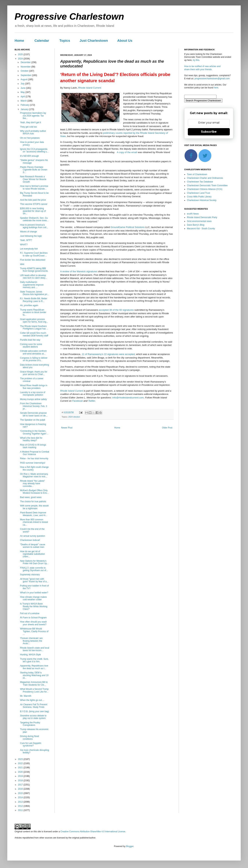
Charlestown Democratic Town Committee (207, 186)
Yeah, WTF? (26, 240)
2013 (21, 802)
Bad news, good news (31, 497)
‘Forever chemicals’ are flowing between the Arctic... (31, 641)
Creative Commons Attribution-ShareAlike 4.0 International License (93, 832)
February (25, 105)
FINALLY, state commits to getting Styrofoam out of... (34, 569)
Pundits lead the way (30, 340)
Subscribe (209, 132)
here (216, 88)
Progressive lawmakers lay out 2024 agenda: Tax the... (33, 116)
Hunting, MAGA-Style (30, 655)
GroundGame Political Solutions (128, 227)
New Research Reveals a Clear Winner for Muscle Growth (33, 179)
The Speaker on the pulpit (33, 420)
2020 (21, 772)
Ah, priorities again (29, 305)
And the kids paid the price (33, 200)
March (24, 101)
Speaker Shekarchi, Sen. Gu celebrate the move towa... (34, 219)
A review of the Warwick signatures (79, 271)
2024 (21, 59)
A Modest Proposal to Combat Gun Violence (35, 453)
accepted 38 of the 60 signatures (116, 310)
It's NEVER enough (29, 156)
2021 (21, 768)
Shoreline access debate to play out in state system (33, 717)
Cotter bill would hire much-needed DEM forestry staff (34, 334)
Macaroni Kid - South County (201, 229)
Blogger (130, 846)
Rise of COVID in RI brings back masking (33, 446)
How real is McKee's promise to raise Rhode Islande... (34, 187)
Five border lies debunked (33, 260)
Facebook (77, 401)
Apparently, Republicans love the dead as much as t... (34, 667)
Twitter (92, 401)
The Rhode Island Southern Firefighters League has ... (34, 327)
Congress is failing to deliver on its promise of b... (34, 359)
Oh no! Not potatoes (30, 138)
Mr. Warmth (26, 696)
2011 (21, 810)
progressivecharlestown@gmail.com (212, 79)
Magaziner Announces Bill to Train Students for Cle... (34, 683)
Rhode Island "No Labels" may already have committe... (33, 484)
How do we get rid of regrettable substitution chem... (32, 554)
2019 (21, 776)
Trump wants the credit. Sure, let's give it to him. (34, 660)
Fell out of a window (30, 613)
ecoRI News (193, 214)
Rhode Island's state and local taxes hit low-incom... (35, 649)
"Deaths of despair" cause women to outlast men (33, 546)
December (26, 62)
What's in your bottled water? (34, 593)
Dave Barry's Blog (196, 225)
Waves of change (28, 232)
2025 (21, 54)
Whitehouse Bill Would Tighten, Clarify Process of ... (34, 631)
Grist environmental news (199, 221)
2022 (21, 763)
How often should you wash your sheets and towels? (33, 623)
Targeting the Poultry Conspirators (30, 724)
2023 (21, 759)
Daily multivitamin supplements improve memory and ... (32, 285)
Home (19, 41)
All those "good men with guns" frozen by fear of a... (34, 580)
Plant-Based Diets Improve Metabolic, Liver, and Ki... (34, 514)
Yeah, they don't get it (31, 122)
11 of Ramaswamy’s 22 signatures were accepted (108, 354)
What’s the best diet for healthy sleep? (31, 439)
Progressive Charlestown (69, 17)
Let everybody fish (29, 249)
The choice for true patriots (33, 502)
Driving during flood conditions (29, 738)
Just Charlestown (94, 41)
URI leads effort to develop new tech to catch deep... (34, 277)
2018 (21, 781)
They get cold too (28, 127)
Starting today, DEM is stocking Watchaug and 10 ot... (34, 675)
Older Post (167, 428)
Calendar (42, 41)
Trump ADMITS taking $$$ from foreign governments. (34, 270)
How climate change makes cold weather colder (33, 598)
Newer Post (67, 428)
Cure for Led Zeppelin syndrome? (31, 744)
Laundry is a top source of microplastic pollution (33, 394)
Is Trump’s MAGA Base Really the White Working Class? (34, 606)
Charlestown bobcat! (30, 540)
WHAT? (24, 245)
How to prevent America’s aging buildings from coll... (34, 226)
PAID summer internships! (33, 463)
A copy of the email (127, 152)
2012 (21, 806)
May (23, 92)
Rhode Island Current (90, 88)
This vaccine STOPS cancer (34, 204)
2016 (21, 789)
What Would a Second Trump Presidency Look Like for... (34, 690)
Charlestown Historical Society (202, 200)
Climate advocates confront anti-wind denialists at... (33, 352)
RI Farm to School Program (33, 618)
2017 (21, 785)
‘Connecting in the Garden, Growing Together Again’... (34, 432)
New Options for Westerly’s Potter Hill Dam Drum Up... (34, 562)
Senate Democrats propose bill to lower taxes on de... (34, 414)
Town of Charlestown (197, 174)
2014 (21, 797)
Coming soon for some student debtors (31, 346)
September (26, 75)
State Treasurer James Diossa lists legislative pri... (34, 293)
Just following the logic (31, 236)
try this (196, 60)
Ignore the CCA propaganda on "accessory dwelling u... (34, 150)
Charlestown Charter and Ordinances (205, 178)
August (24, 79)
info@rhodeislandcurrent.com (128, 398)
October (25, 71)
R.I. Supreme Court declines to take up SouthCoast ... (34, 254)
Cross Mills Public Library (199, 197)
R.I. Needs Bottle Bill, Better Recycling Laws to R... (34, 300)
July (23, 84)
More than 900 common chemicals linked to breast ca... (34, 522)
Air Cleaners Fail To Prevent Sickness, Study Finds (34, 706)
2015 (21, 793)
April (23, 97)
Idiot (22, 264)
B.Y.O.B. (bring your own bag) (35, 711)
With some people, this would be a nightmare (34, 507)
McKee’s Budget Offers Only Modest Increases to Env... (34, 492)
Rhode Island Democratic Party (202, 217)
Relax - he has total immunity (34, 459)
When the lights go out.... (32, 700)
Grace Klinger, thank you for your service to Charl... (34, 373)
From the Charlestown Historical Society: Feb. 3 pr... (34, 406)
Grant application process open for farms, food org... (34, 321)
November (26, 67)
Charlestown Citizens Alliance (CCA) (205, 189)
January (25, 109)
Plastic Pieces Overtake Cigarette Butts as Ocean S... (34, 170)
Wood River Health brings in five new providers (34, 387)
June (23, 88)
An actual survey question (33, 536)
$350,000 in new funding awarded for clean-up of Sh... (33, 211)
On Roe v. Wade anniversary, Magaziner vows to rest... (34, 475)
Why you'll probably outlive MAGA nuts (33, 132)
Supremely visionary (30, 575)
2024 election (74, 417)
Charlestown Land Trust (198, 193)
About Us (125, 41)
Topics (65, 41)
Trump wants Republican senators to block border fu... (33, 312)
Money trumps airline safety (33, 399)
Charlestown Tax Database (200, 182)
